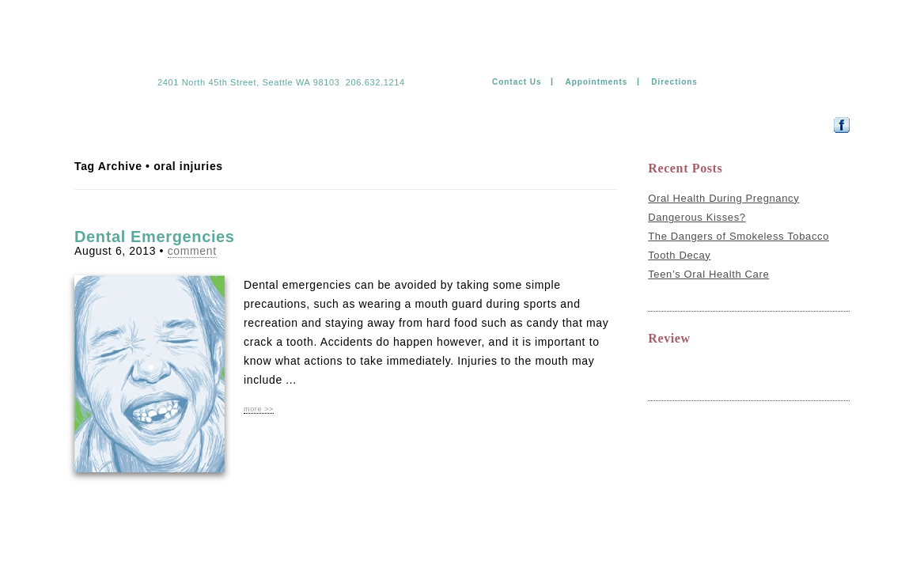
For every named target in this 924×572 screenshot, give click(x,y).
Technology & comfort (286, 124)
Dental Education (578, 124)
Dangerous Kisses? (697, 217)
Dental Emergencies (155, 237)
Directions (674, 82)
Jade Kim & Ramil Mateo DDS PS (252, 57)
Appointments (596, 82)
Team (135, 124)
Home (89, 124)
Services (189, 124)
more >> (259, 409)
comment (192, 251)
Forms (377, 124)
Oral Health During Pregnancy (723, 198)
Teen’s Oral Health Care (708, 274)
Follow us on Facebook (788, 125)
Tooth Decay (679, 255)
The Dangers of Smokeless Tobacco (738, 236)
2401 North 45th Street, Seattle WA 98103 (248, 82)
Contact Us (517, 82)
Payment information (464, 124)
